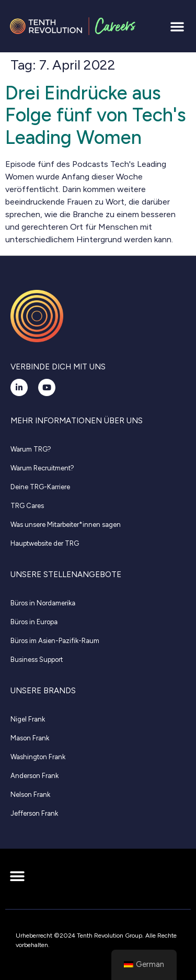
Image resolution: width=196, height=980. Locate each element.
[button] (177, 26)
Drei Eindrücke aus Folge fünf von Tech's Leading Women (96, 115)
